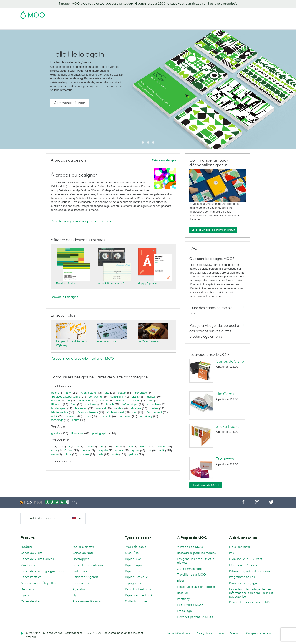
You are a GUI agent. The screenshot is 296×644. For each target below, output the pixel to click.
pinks (68, 454)
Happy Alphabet (148, 283)
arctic (89, 447)
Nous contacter (240, 547)
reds (100, 454)
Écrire (76, 420)
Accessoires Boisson (87, 601)
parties (154, 408)
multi (161, 450)
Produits (26, 547)
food (74, 404)
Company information (259, 633)
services (71, 416)
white (115, 454)
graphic (56, 433)
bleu (130, 447)
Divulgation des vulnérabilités (250, 602)
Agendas (79, 589)
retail (55, 416)
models (119, 408)
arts (107, 393)
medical (101, 408)
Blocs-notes (81, 583)
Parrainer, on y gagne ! (245, 583)
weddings (57, 420)
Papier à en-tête (83, 547)
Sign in (223, 13)
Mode (137, 400)
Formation (125, 416)
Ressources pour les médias (196, 553)
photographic (100, 433)
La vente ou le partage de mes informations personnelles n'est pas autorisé (251, 593)
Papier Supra (134, 565)
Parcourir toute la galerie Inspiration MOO (82, 358)
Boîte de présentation (88, 565)
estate (104, 400)
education (85, 400)
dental (151, 397)
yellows (133, 454)
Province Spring (66, 283)
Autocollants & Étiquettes (93, 26)
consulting (117, 397)
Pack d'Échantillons (184, 13)
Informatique (130, 404)
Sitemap (235, 633)
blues (143, 447)
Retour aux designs (164, 160)
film (151, 400)
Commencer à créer (69, 103)
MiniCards (225, 394)
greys (136, 450)
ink (150, 450)
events (121, 400)
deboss (86, 450)
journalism (153, 404)
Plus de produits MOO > (206, 485)
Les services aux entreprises (196, 587)
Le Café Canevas (149, 341)
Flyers (25, 595)
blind (118, 447)
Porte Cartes (81, 571)
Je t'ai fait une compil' (110, 283)
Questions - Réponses (244, 565)
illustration (77, 433)
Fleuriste (57, 404)
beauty (122, 393)
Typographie (134, 583)
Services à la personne (66, 397)
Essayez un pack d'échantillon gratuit (213, 230)
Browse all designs (64, 297)
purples (85, 454)
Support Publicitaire (130, 26)
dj (69, 400)
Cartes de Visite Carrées (37, 559)
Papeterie (156, 26)
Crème (69, 450)
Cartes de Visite (32, 26)
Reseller (183, 593)
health (110, 404)
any (68, 393)
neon (55, 454)
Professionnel (115, 412)
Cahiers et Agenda (85, 577)
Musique (136, 408)
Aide (249, 26)
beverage (141, 393)
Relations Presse (88, 412)
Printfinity (183, 599)
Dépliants (27, 589)
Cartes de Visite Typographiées (42, 571)
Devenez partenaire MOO (195, 617)
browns (162, 447)
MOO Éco (132, 553)
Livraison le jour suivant (246, 559)
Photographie (60, 412)
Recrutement (154, 412)
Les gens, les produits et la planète (196, 561)
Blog (238, 26)
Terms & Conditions (179, 633)
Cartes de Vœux (32, 601)
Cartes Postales (59, 26)
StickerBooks (227, 426)
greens (119, 450)
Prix (232, 553)
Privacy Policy (204, 633)
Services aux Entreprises (212, 26)
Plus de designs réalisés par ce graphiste (81, 221)
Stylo (76, 595)
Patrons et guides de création (249, 571)
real (135, 412)
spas (88, 416)
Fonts (221, 633)
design (56, 400)
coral (55, 450)
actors (55, 393)
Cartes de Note (83, 553)
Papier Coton (134, 571)
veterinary (146, 416)
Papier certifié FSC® (139, 595)
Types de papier (136, 547)
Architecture (88, 393)
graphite (103, 450)
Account (208, 13)
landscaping (59, 408)
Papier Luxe (133, 559)
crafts (135, 397)
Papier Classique (136, 577)
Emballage (184, 611)
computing (95, 397)
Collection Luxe (136, 601)
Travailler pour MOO (191, 575)
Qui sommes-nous (190, 569)
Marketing (81, 408)
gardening (91, 404)
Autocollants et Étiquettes (38, 583)
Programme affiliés (242, 577)
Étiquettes (225, 459)
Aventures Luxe (107, 341)
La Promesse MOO (190, 605)
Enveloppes (81, 559)
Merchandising (179, 26)
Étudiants (106, 416)
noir (102, 447)
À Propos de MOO (190, 547)
